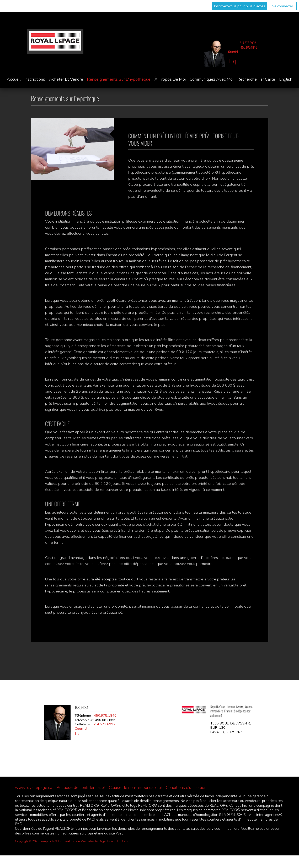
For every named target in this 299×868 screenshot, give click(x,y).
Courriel (233, 52)
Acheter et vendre (66, 79)
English (286, 79)
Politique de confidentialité (81, 788)
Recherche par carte (256, 79)
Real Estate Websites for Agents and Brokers (96, 841)
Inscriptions (35, 79)
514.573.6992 (248, 43)
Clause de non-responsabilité (136, 788)
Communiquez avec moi (212, 79)
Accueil (14, 79)
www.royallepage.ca (34, 788)
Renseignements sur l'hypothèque (119, 79)
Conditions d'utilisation (186, 788)
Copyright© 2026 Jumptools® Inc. (39, 841)
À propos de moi (170, 79)
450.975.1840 (249, 47)
